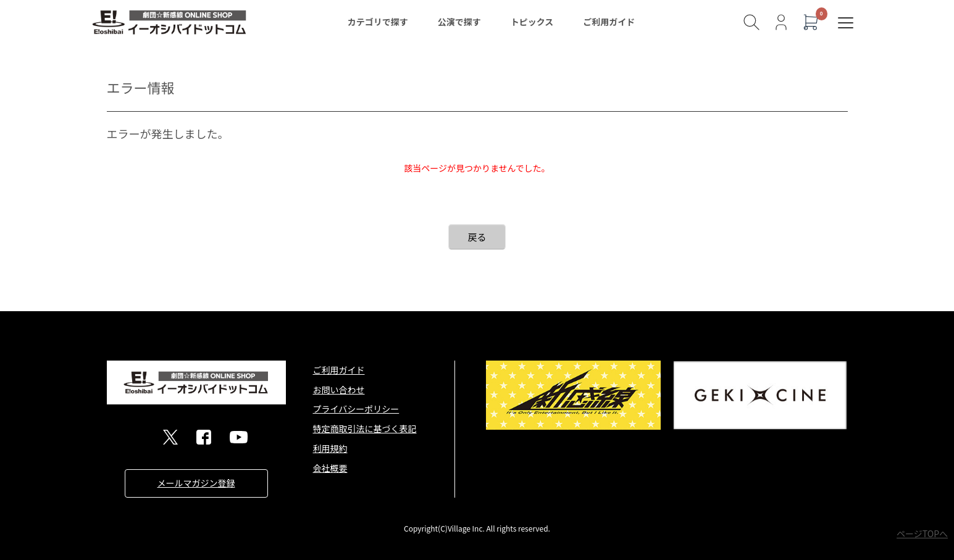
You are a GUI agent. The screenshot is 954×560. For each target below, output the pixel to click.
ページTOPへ (922, 533)
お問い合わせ (339, 390)
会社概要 (330, 468)
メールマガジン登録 (196, 483)
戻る (477, 237)
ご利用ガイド (609, 22)
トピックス (532, 22)
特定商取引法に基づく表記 (365, 428)
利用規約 (330, 448)
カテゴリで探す (378, 22)
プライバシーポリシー (356, 409)
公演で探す (459, 22)
